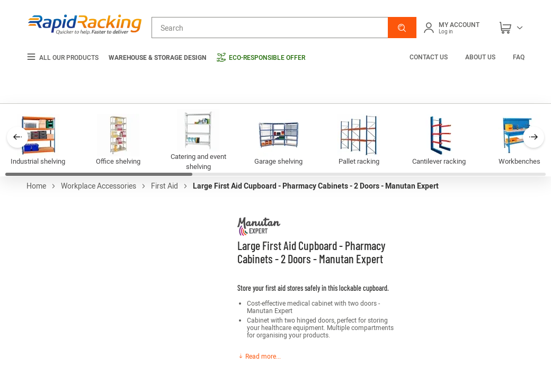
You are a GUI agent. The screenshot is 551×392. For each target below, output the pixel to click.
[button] (402, 28)
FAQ (519, 57)
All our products (63, 57)
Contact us (429, 57)
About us (480, 57)
